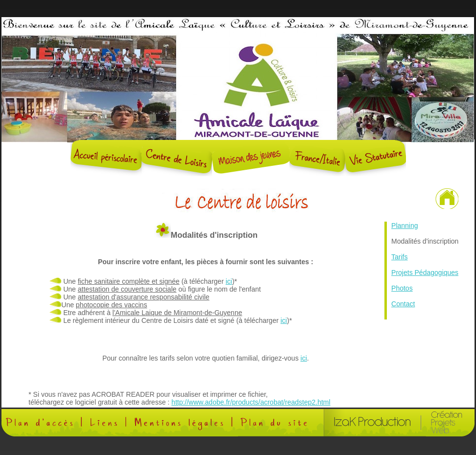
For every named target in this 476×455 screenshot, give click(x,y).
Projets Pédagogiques (425, 273)
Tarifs (399, 257)
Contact (403, 304)
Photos (402, 288)
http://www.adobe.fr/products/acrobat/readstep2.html (251, 402)
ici (229, 281)
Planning (405, 226)
